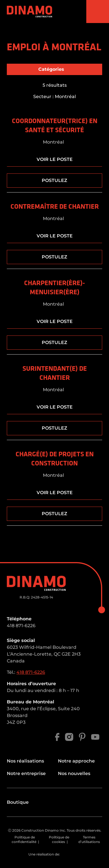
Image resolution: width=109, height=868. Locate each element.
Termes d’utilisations (89, 839)
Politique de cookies (59, 839)
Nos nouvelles (74, 773)
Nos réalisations (25, 761)
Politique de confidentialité (24, 839)
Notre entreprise (26, 773)
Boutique (18, 802)
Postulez (54, 180)
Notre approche (76, 761)
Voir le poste (55, 159)
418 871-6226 (21, 626)
